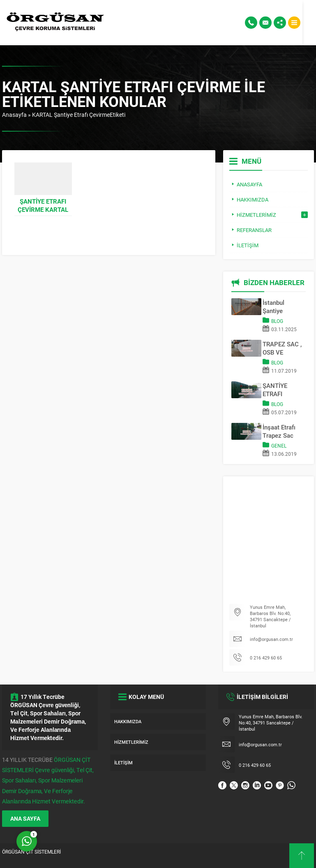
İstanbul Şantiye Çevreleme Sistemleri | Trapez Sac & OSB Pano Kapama (281, 306)
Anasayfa (14, 115)
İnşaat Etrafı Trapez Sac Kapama (279, 431)
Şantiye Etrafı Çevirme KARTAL (43, 205)
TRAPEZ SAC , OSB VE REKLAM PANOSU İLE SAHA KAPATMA (282, 348)
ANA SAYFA (25, 818)
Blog (277, 321)
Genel (279, 446)
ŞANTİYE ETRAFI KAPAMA (275, 390)
